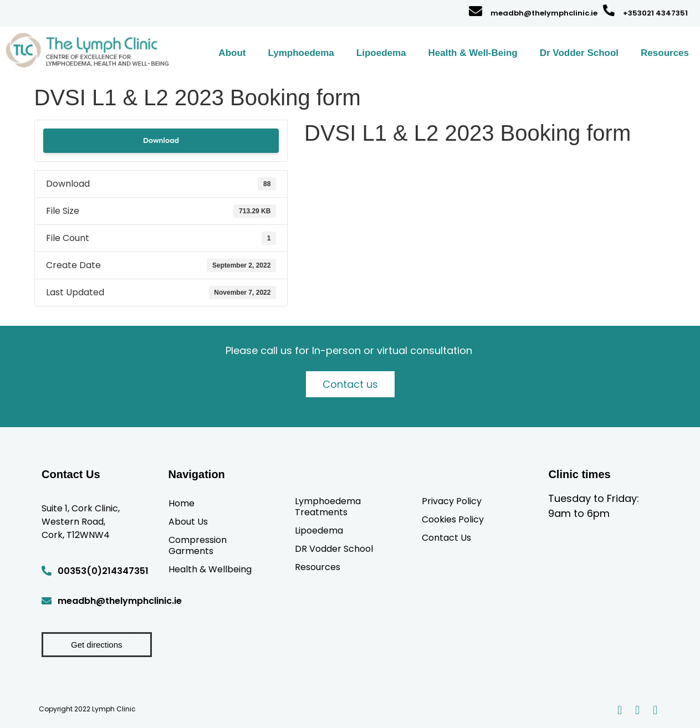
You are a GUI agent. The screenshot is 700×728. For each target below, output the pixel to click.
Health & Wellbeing (210, 569)
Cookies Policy (453, 519)
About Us (188, 521)
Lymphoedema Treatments (328, 506)
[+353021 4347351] (609, 10)
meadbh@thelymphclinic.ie (544, 13)
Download (161, 140)
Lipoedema (381, 53)
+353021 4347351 (655, 13)
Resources (665, 53)
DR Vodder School (334, 548)
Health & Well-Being (473, 53)
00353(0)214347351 (103, 571)
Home (182, 503)
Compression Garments (198, 545)
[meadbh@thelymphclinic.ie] (476, 11)
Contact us (350, 384)
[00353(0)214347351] (47, 571)
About (232, 53)
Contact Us (446, 537)
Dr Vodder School (579, 53)
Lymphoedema (301, 53)
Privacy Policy (452, 501)
